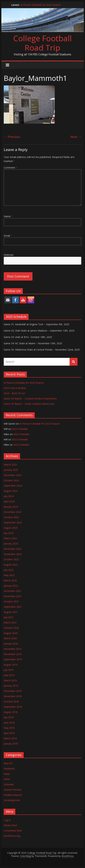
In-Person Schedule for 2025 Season (40, 5)
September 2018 (13, 707)
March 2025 (10, 465)
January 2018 (11, 744)
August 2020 (11, 633)
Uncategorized (12, 800)
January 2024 (11, 507)
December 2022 (13, 549)
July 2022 (9, 570)
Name (8, 216)
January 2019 (11, 686)
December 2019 (13, 649)
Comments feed (13, 831)
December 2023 (13, 512)
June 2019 (9, 675)
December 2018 (13, 691)
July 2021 (9, 617)
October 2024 (11, 480)
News (7, 774)
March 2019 (10, 680)
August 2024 (11, 491)
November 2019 (13, 654)
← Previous (12, 137)
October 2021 (11, 601)
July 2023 (9, 533)
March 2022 (10, 580)
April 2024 (9, 501)
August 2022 (11, 565)
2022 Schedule (20, 429)
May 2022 (9, 575)
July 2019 (9, 670)
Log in (7, 820)
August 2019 (11, 665)
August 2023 (11, 528)
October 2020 (11, 628)
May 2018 (9, 728)
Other (7, 779)
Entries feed (10, 825)
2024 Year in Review (15, 388)
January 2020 (11, 644)
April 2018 (9, 733)
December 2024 (13, 475)
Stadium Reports (13, 795)
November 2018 (13, 696)
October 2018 (11, 701)
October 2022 (11, 559)
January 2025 (11, 470)
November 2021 (13, 596)
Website (9, 255)
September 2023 (13, 522)
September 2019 (13, 659)
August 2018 (11, 712)
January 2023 (11, 544)
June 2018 (9, 723)
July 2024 (9, 496)
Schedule (9, 784)
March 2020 (10, 638)
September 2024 (13, 486)
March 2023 (10, 538)
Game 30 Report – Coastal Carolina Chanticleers (30, 399)
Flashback (9, 769)
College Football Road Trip (42, 43)
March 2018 (10, 738)
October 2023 (11, 517)
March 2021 (10, 623)
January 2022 (11, 586)
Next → (76, 137)
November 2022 (13, 554)
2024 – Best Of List (14, 393)
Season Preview (12, 790)
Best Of (8, 763)
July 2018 (9, 717)
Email (8, 236)
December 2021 (13, 591)
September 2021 (13, 607)
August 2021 (11, 612)
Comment (10, 167)
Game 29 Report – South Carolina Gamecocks (29, 404)
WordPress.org (12, 836)
